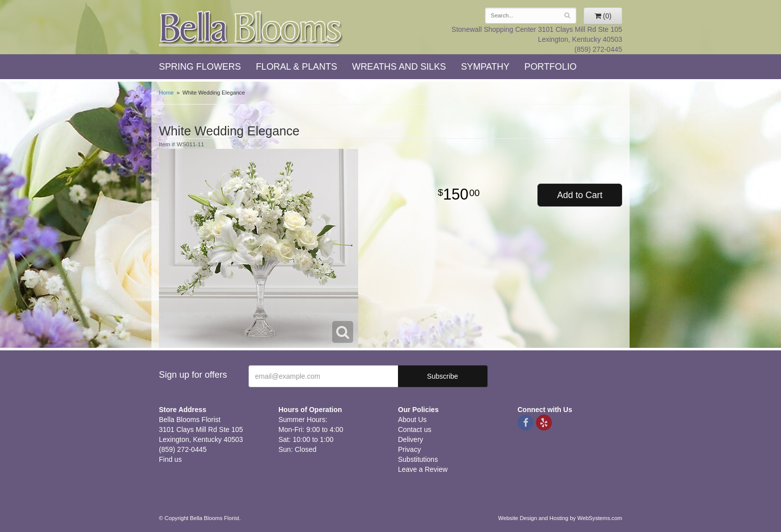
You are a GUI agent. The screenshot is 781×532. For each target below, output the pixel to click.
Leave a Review (423, 469)
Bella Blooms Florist (251, 29)
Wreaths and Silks (399, 67)
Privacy (409, 449)
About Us (412, 420)
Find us (170, 459)
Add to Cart (580, 195)
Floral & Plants (297, 67)
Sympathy (485, 67)
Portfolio (551, 67)
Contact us (415, 429)
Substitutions (418, 459)
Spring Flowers (200, 67)
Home (166, 93)
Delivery (411, 439)
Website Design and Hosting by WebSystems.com (560, 518)
